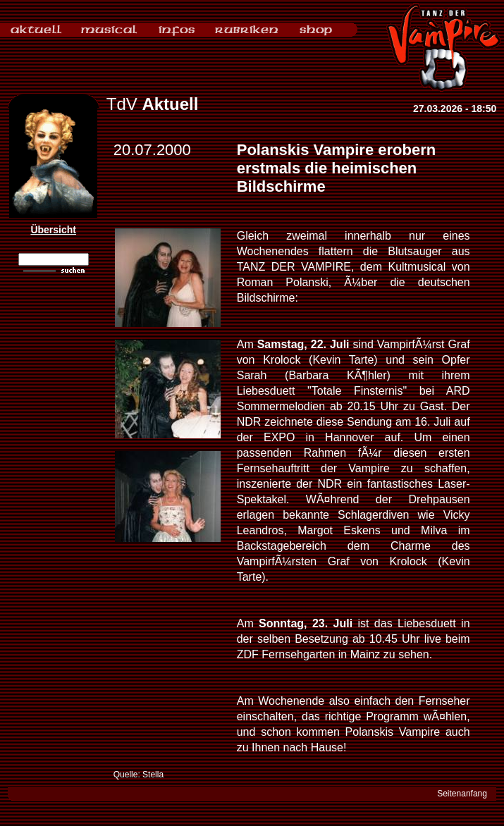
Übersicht (53, 230)
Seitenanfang (462, 794)
